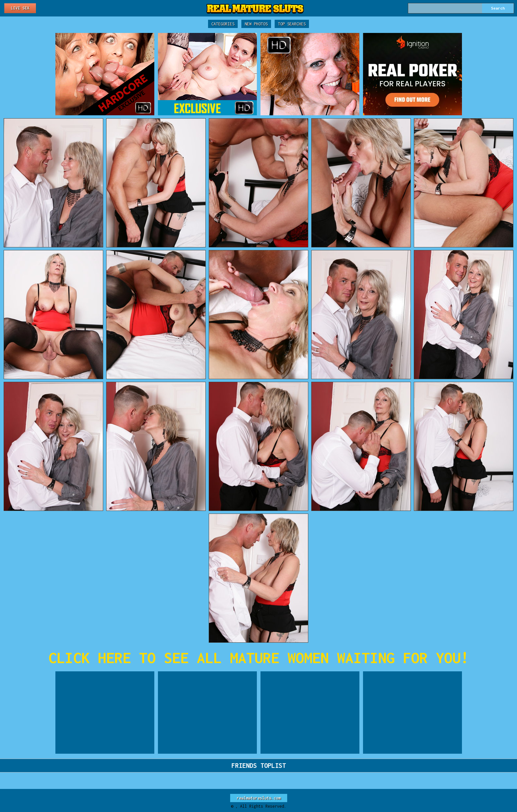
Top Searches (292, 24)
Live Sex (20, 8)
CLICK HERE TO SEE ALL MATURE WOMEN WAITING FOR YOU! (259, 658)
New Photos (256, 24)
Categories (223, 24)
